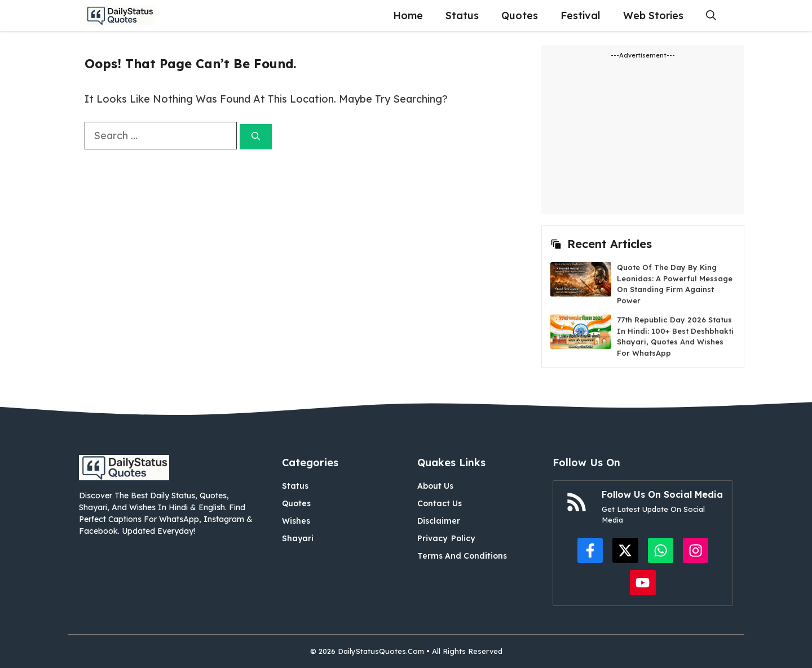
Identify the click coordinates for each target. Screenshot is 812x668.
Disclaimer (439, 521)
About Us (435, 486)
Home (408, 16)
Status (462, 16)
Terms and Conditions (462, 556)
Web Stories (653, 16)
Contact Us (440, 503)
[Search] (256, 137)
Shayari (298, 538)
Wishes (296, 521)
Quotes (520, 16)
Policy (463, 538)
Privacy (432, 538)
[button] (711, 16)
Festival (581, 16)
